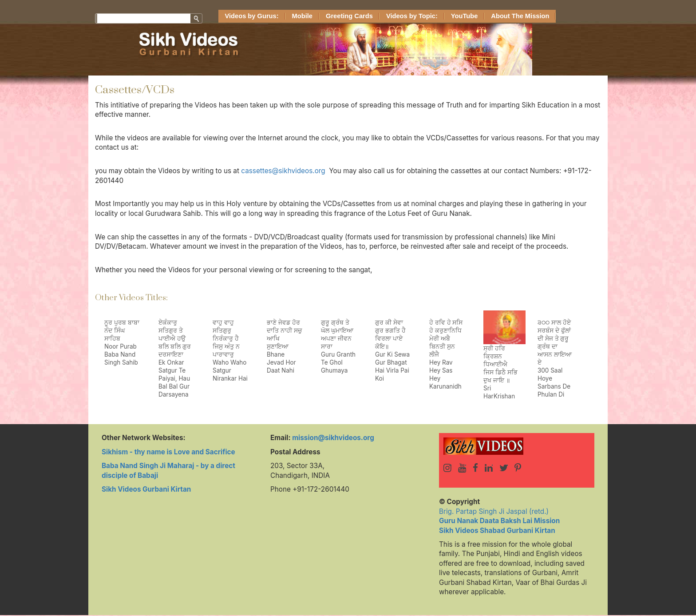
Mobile (302, 16)
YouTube (465, 16)
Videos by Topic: (412, 16)
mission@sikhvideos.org (333, 438)
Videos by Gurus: (252, 16)
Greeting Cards (349, 16)
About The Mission (520, 16)
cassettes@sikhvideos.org (283, 171)
